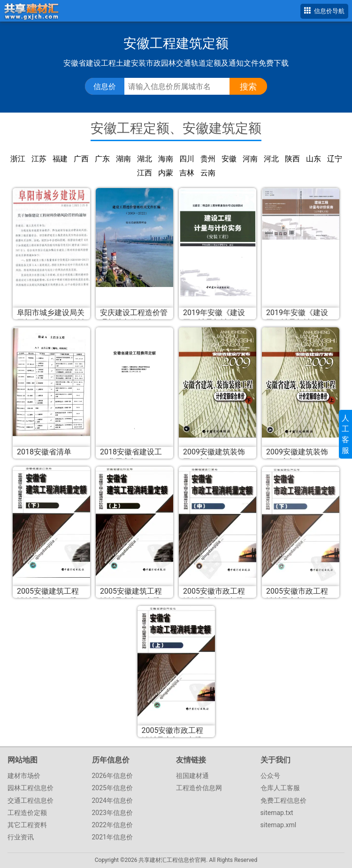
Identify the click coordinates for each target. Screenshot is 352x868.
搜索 (248, 87)
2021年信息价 (112, 837)
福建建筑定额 (60, 159)
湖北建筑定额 (145, 159)
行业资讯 (21, 837)
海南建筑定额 (166, 159)
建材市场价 (24, 776)
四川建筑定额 (187, 159)
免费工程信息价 (283, 800)
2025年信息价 (112, 788)
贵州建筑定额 (208, 159)
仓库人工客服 (280, 788)
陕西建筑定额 (292, 159)
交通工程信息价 (31, 800)
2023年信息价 (112, 813)
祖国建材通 (192, 776)
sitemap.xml (279, 825)
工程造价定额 (27, 813)
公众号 (270, 776)
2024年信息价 (112, 800)
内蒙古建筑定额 (166, 173)
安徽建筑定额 (229, 159)
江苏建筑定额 (39, 159)
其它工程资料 (27, 825)
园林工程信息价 (31, 788)
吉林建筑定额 (187, 173)
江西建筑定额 (145, 173)
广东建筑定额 (102, 159)
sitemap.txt (277, 813)
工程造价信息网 (199, 788)
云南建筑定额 (208, 173)
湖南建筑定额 (123, 159)
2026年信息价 (112, 776)
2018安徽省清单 (44, 452)
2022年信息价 (112, 825)
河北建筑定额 (271, 159)
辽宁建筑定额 (335, 159)
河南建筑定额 (250, 159)
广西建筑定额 (81, 159)
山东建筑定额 (314, 159)
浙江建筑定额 (18, 159)
